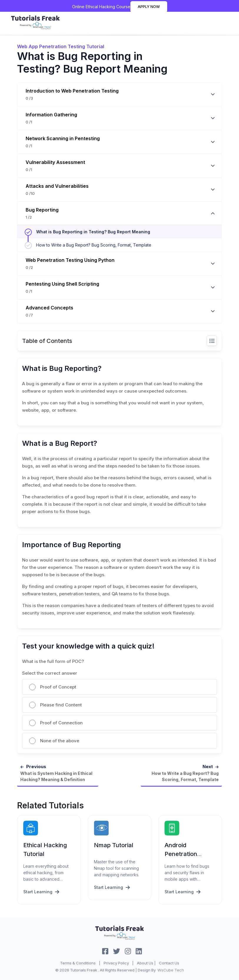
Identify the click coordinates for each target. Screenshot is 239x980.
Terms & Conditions (78, 962)
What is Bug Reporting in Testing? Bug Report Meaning (93, 232)
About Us (145, 962)
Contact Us (169, 962)
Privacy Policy (116, 962)
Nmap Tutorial (114, 845)
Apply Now (149, 6)
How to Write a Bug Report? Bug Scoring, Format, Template (94, 245)
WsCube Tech (171, 969)
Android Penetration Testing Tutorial (186, 854)
